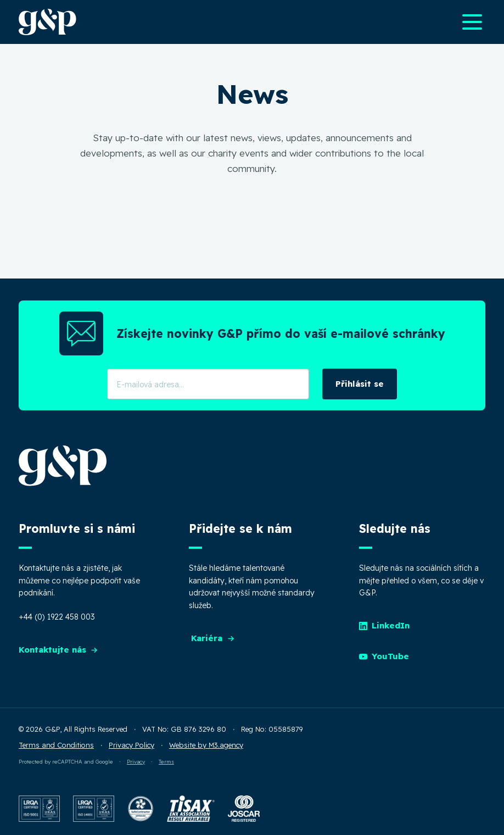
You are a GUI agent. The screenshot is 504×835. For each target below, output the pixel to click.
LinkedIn (384, 625)
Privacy (136, 761)
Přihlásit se (360, 384)
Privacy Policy (131, 745)
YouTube (384, 656)
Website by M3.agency (206, 745)
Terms (166, 761)
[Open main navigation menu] (472, 22)
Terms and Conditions (56, 745)
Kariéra (213, 638)
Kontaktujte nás (59, 650)
